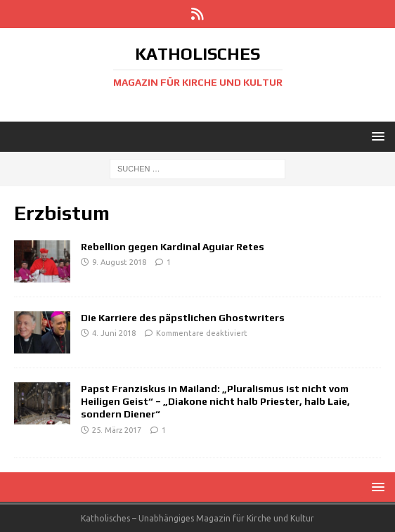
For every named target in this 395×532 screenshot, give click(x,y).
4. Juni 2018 (114, 333)
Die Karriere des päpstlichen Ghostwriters (183, 318)
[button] (376, 136)
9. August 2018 (119, 262)
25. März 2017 (117, 430)
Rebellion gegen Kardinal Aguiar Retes (173, 247)
